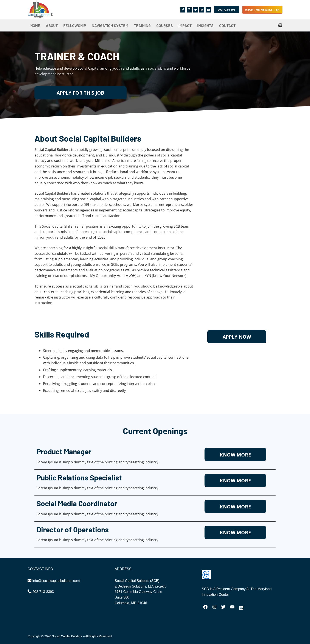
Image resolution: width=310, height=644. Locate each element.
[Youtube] (208, 10)
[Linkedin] (202, 10)
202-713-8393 (227, 10)
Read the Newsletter (262, 10)
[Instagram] (189, 10)
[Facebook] (183, 10)
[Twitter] (196, 10)
